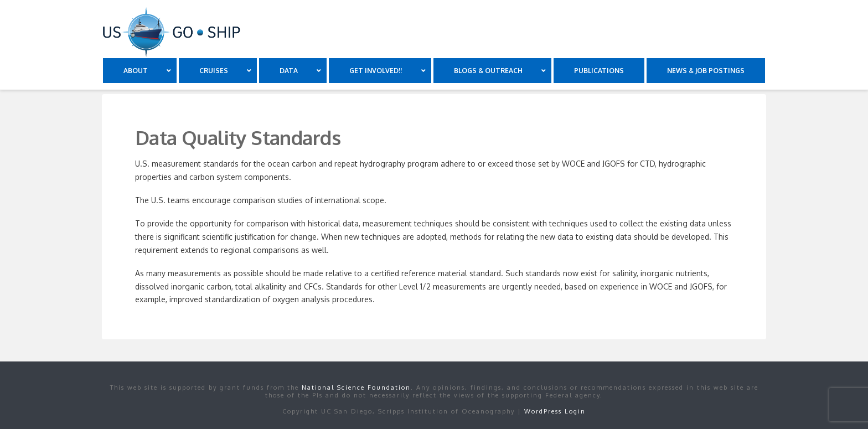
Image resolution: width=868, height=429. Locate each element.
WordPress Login (555, 411)
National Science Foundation (356, 387)
